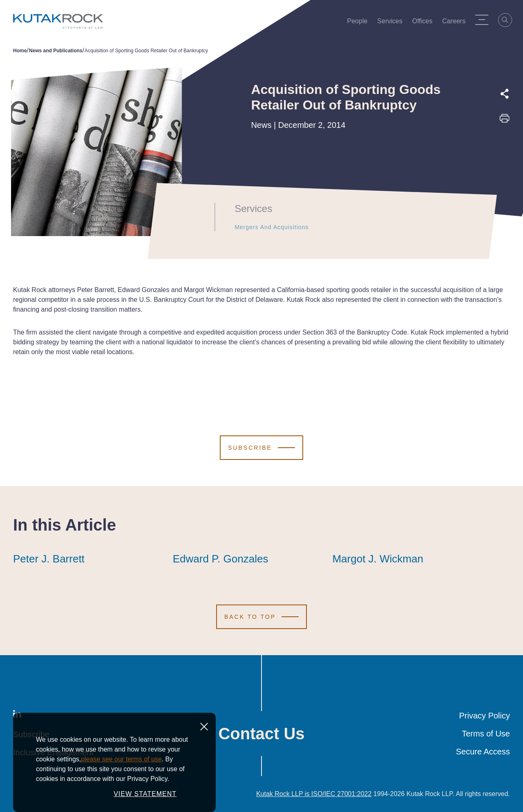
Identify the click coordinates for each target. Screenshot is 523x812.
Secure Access (483, 752)
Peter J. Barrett (49, 559)
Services (393, 23)
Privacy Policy (485, 716)
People (360, 23)
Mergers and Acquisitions (266, 227)
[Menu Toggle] (485, 20)
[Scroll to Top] (261, 617)
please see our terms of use (121, 759)
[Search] (508, 21)
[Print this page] (505, 121)
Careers (457, 23)
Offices (425, 23)
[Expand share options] (505, 94)
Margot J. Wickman (378, 559)
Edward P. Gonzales (221, 559)
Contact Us (261, 734)
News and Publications (56, 51)
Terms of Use (486, 734)
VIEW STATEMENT (145, 794)
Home (20, 51)
